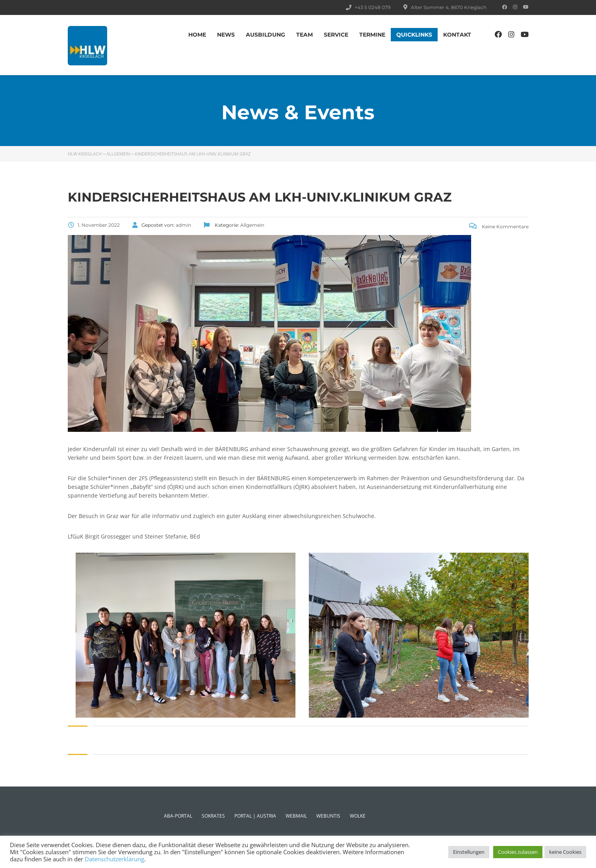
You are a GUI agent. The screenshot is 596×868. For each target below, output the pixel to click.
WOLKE (358, 816)
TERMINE (372, 35)
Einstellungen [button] (469, 852)
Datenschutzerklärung (114, 859)
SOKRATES (213, 816)
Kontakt (457, 35)
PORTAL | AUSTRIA (255, 816)
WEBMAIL (296, 816)
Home (197, 35)
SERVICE (336, 35)
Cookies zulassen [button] (518, 852)
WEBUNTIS (328, 816)
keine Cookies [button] (565, 852)
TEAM (304, 35)
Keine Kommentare (499, 227)
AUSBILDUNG (266, 35)
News (226, 35)
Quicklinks (414, 35)
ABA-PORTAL (178, 816)
